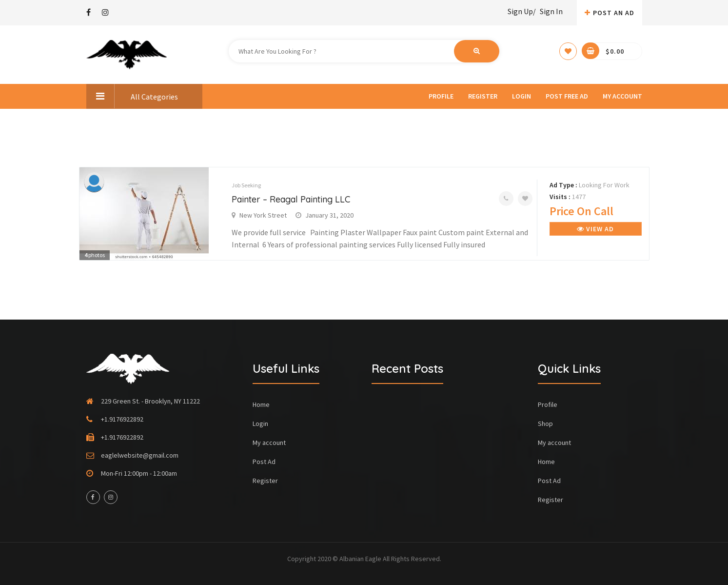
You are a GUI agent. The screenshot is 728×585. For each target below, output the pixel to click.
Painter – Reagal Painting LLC (291, 199)
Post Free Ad (567, 96)
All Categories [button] (132, 96)
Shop (545, 424)
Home (261, 404)
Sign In (551, 11)
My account (622, 96)
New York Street (263, 215)
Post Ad (264, 462)
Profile (441, 96)
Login (521, 96)
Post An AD (610, 13)
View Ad (595, 229)
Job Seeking (246, 185)
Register (483, 96)
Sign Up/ (522, 11)
